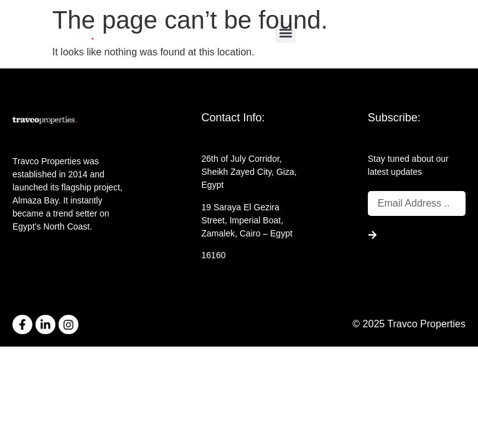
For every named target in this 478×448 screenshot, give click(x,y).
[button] (285, 33)
